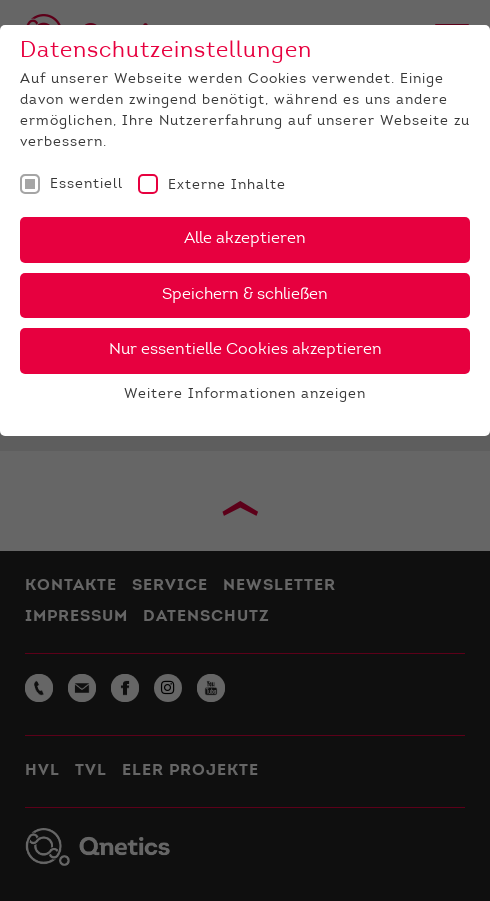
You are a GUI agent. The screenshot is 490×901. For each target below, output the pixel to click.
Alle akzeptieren (245, 239)
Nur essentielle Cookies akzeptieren (245, 350)
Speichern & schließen (245, 295)
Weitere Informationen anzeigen (245, 395)
